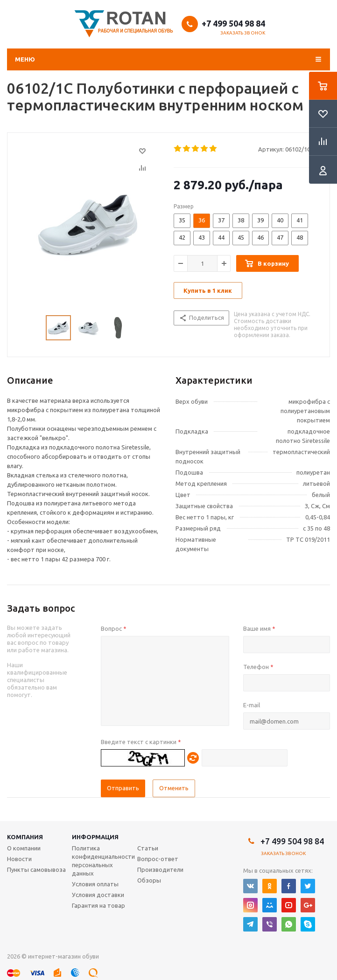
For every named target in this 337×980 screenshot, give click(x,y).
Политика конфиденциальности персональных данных (103, 861)
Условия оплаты (95, 884)
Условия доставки (98, 895)
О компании (24, 848)
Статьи (148, 848)
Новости (19, 859)
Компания (25, 837)
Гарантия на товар (98, 905)
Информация (95, 837)
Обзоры (149, 880)
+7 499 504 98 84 (233, 23)
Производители (160, 870)
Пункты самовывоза (36, 870)
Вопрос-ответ (158, 859)
